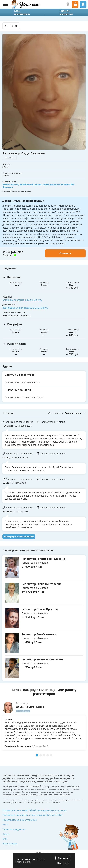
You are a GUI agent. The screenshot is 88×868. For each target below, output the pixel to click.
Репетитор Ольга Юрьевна (40, 609)
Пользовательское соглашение (20, 820)
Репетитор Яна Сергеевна (39, 634)
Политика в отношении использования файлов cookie (32, 815)
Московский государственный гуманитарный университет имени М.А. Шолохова (39, 186)
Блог (5, 839)
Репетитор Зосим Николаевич (42, 660)
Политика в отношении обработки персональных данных (34, 810)
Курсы (6, 834)
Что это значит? (23, 862)
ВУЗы (5, 824)
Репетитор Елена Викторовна (42, 584)
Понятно (63, 858)
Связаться (65, 253)
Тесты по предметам (14, 829)
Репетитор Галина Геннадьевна (43, 559)
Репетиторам (10, 844)
